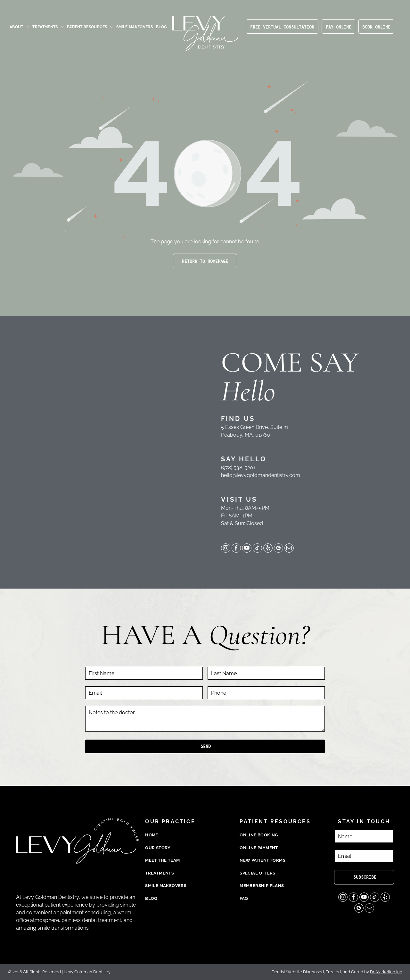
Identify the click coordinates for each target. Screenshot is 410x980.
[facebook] (236, 549)
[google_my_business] (279, 549)
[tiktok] (257, 549)
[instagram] (226, 549)
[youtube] (247, 549)
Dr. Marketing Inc (386, 972)
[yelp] (268, 549)
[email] (289, 549)
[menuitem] (19, 27)
